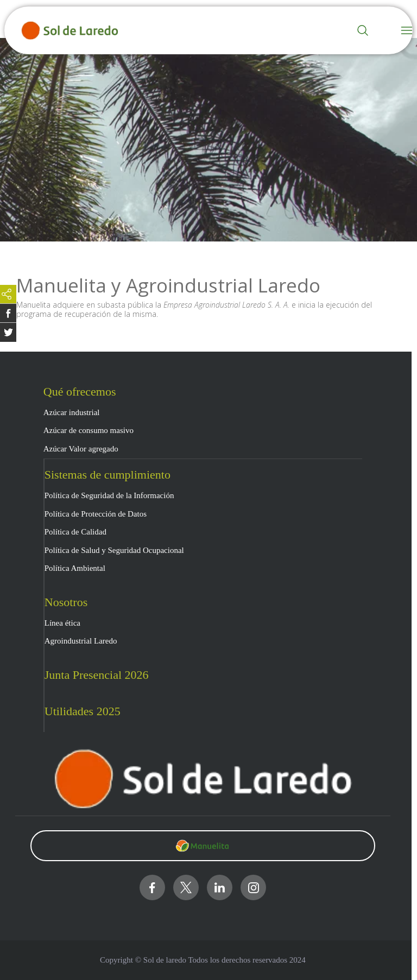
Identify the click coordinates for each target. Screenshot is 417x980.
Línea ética (62, 623)
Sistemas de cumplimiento (108, 475)
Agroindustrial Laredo (81, 641)
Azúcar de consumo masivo (89, 430)
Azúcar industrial (72, 412)
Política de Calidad (75, 532)
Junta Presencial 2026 (97, 675)
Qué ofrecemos (80, 392)
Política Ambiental (75, 568)
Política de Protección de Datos (96, 514)
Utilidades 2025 (83, 711)
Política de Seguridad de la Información (109, 495)
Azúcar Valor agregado (81, 449)
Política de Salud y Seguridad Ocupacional (114, 550)
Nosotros (66, 602)
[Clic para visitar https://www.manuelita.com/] (203, 846)
